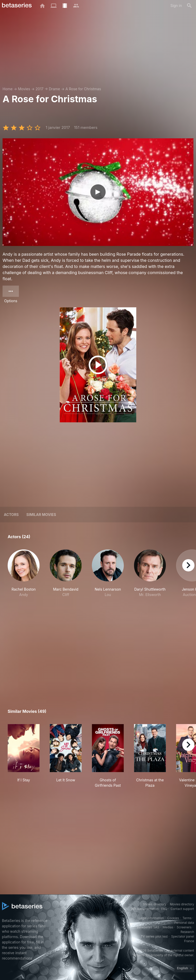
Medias (168, 927)
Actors (11, 515)
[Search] (189, 6)
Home (8, 89)
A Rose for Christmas (83, 89)
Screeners (184, 927)
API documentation (145, 909)
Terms (187, 918)
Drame (55, 89)
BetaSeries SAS (148, 927)
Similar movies (41, 515)
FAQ (164, 909)
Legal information (151, 918)
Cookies (173, 918)
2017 (39, 89)
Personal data (184, 923)
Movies (24, 89)
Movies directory (182, 904)
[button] (24, 581)
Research (187, 932)
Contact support (182, 909)
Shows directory (155, 904)
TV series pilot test (154, 936)
